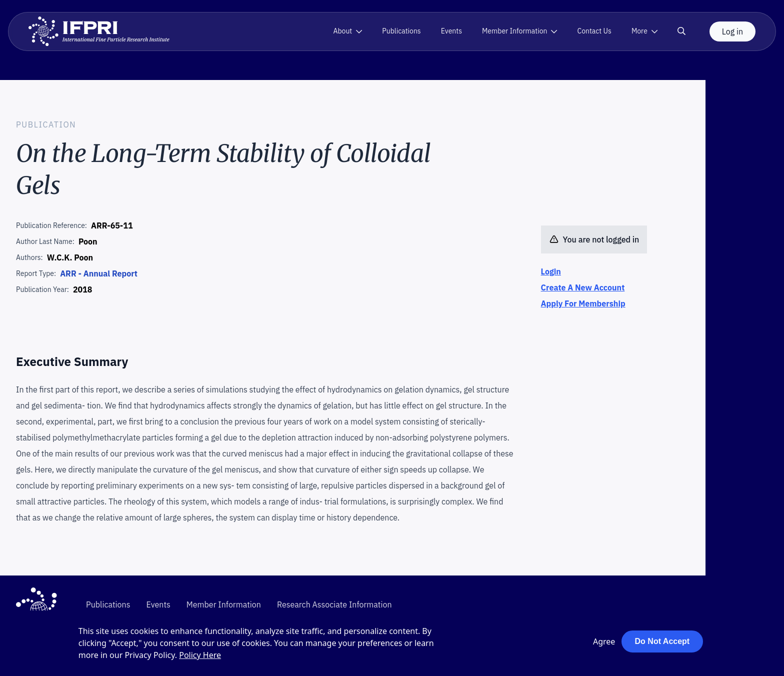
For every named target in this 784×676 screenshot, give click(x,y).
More (639, 31)
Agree (604, 641)
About (342, 31)
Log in (732, 31)
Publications (401, 31)
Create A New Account (583, 287)
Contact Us (594, 31)
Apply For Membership (583, 303)
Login (551, 271)
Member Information (514, 31)
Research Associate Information (334, 604)
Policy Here (200, 655)
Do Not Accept (662, 641)
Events (451, 31)
